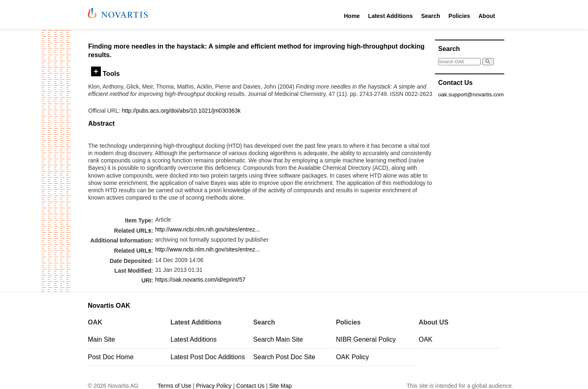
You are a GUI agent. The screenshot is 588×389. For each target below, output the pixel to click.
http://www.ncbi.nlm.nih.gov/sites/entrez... (208, 229)
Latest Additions (391, 16)
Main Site (101, 339)
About (487, 16)
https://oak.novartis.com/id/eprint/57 (200, 280)
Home (352, 16)
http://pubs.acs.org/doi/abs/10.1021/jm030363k (181, 111)
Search (431, 16)
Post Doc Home (111, 357)
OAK (425, 339)
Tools (105, 73)
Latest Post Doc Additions (208, 357)
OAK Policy (353, 357)
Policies (459, 16)
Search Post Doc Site (284, 357)
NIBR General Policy (366, 339)
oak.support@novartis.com (471, 94)
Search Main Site (278, 339)
